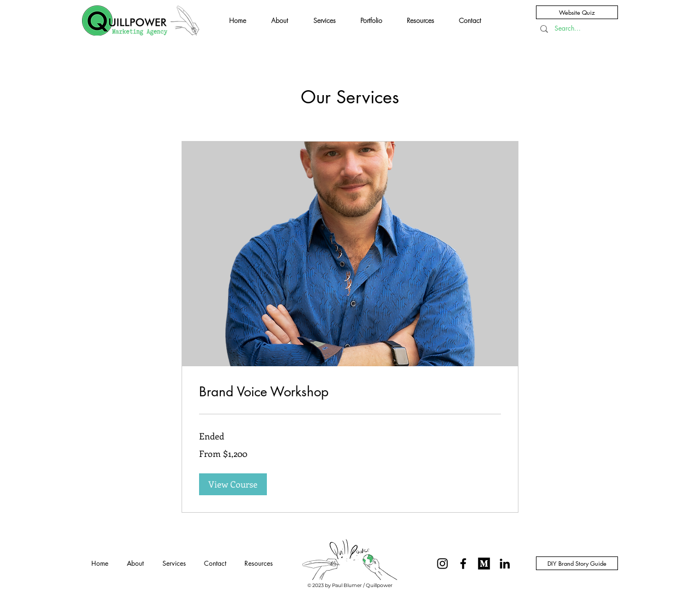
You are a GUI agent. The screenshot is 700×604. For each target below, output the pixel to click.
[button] (233, 484)
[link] (350, 392)
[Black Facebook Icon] (463, 564)
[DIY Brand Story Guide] (577, 563)
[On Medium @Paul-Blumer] (484, 564)
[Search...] (574, 29)
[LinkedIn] (505, 564)
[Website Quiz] (577, 12)
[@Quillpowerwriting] (442, 564)
